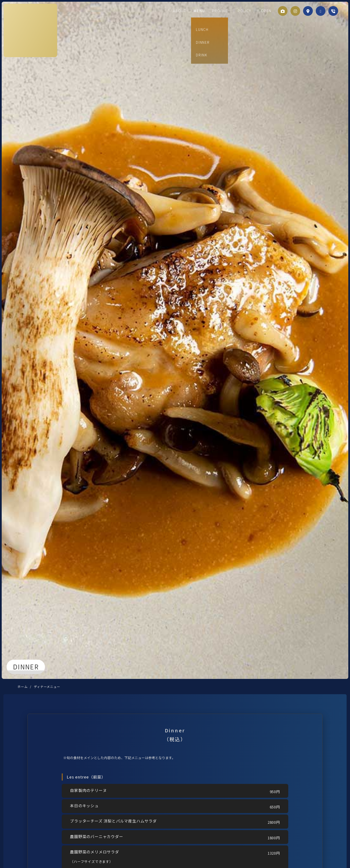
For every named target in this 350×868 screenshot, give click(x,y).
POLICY (248, 11)
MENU (209, 11)
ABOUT (191, 11)
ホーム (22, 687)
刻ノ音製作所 (29, 30)
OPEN (265, 11)
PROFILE (228, 11)
